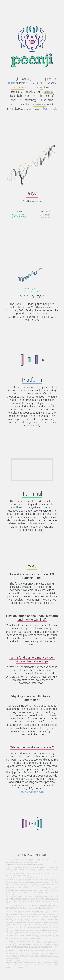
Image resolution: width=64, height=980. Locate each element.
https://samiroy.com (32, 792)
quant (48, 91)
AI (41, 87)
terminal (50, 109)
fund (12, 83)
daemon (40, 104)
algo (30, 79)
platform (17, 87)
